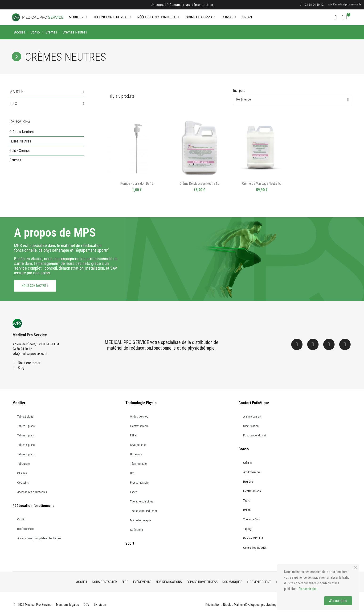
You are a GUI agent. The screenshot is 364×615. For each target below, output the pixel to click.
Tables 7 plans (26, 454)
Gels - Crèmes (20, 151)
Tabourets (23, 464)
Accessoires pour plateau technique (39, 538)
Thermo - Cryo (252, 519)
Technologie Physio (112, 17)
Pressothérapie (139, 483)
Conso (229, 17)
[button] (336, 17)
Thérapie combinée (142, 501)
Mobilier (78, 17)
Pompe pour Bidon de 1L (137, 184)
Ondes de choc (139, 416)
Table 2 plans (25, 416)
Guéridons (136, 530)
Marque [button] (16, 92)
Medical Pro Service (30, 335)
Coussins (23, 483)
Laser (133, 492)
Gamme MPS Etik (253, 538)
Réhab (134, 435)
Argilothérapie (252, 472)
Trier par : (239, 91)
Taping (247, 529)
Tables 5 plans (26, 445)
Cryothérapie (138, 445)
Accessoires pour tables (32, 492)
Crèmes (51, 32)
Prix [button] (13, 104)
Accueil (20, 32)
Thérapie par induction (144, 511)
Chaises (22, 473)
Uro (132, 473)
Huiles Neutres (20, 141)
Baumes (15, 160)
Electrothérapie (139, 426)
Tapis (246, 500)
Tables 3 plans (26, 426)
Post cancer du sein (255, 435)
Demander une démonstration (191, 5)
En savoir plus (308, 589)
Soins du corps (200, 17)
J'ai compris (338, 601)
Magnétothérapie (140, 520)
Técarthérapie (138, 464)
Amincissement (252, 416)
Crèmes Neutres (22, 132)
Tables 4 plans (26, 435)
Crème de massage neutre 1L (199, 184)
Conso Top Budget (255, 548)
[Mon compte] (343, 17)
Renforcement (26, 529)
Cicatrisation (251, 426)
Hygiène (248, 482)
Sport (247, 17)
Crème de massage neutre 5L (262, 184)
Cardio (21, 519)
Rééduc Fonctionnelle (158, 17)
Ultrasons (136, 454)
